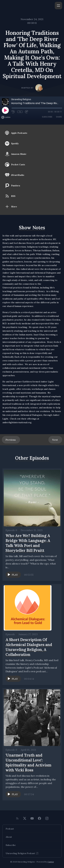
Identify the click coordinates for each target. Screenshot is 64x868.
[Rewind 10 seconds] (13, 112)
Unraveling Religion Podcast (22, 853)
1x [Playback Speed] (20, 112)
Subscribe (47, 117)
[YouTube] (32, 818)
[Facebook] (39, 818)
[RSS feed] (17, 818)
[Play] (5, 110)
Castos (51, 862)
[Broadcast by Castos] (6, 117)
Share (59, 117)
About (9, 837)
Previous (11, 440)
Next (55, 440)
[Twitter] (25, 818)
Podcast (10, 829)
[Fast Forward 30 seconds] (27, 112)
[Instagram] (47, 818)
